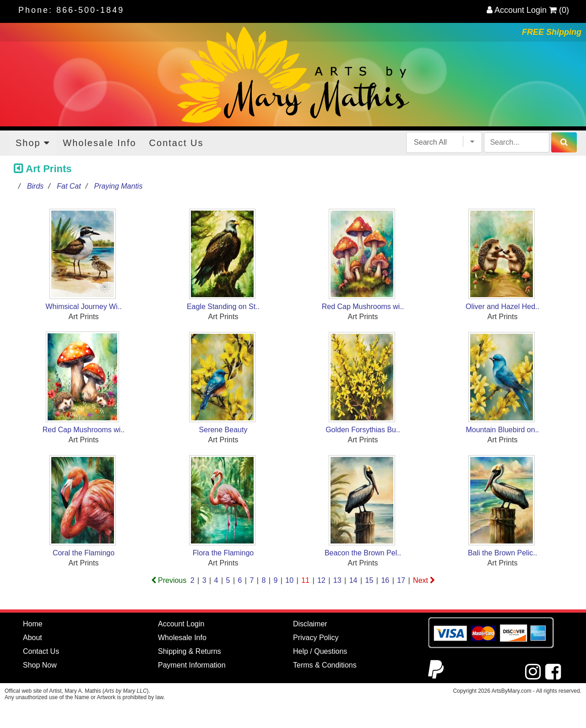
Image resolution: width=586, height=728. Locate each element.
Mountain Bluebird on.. (502, 430)
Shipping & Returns (190, 651)
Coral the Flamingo (84, 553)
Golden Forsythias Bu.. (363, 430)
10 (289, 580)
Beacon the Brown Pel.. (363, 553)
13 (337, 580)
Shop (33, 143)
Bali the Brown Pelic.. (502, 553)
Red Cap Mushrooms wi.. (363, 307)
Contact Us (176, 143)
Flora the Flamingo (223, 553)
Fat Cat (69, 186)
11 (305, 580)
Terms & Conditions (325, 665)
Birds (35, 186)
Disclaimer (310, 624)
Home (33, 624)
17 (401, 580)
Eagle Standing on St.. (223, 307)
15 (369, 580)
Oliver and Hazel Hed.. (502, 307)
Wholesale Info (99, 143)
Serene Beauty (223, 430)
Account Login (517, 10)
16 (385, 580)
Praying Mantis (119, 186)
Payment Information (192, 665)
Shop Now (40, 665)
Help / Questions (320, 651)
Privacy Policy (316, 638)
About (33, 638)
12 (321, 580)
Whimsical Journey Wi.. (83, 307)
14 (353, 580)
